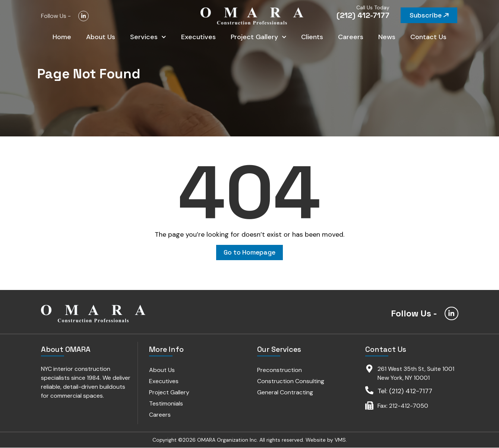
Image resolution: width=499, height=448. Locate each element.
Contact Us (428, 37)
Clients (312, 37)
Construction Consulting (291, 381)
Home (62, 37)
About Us (101, 37)
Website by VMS (326, 440)
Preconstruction (279, 370)
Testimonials (166, 404)
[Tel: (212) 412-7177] (369, 391)
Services (148, 37)
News (387, 37)
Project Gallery (259, 37)
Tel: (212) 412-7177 (405, 391)
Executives (198, 37)
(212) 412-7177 (363, 15)
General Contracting (285, 393)
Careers (351, 37)
